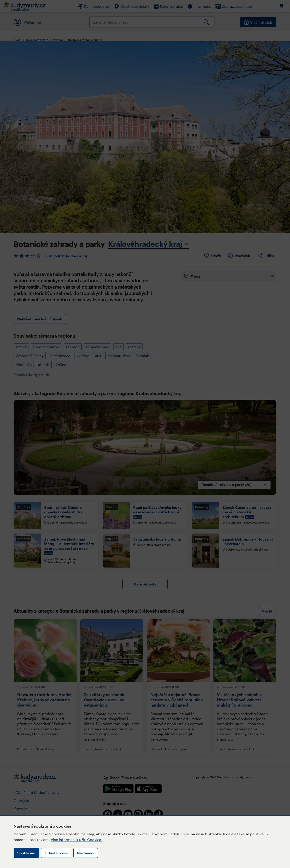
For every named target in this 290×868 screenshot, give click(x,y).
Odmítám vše (56, 853)
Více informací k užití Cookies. (76, 840)
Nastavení (86, 853)
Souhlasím (26, 853)
